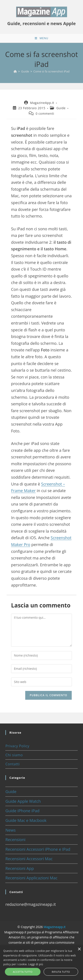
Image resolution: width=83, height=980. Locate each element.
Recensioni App (20, 868)
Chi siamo (14, 755)
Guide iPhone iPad (22, 811)
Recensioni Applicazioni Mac (31, 878)
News (10, 830)
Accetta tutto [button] (23, 972)
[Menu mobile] (41, 38)
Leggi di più (36, 964)
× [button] (79, 949)
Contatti (12, 764)
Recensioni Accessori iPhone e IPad (38, 849)
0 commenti (45, 114)
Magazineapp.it (55, 927)
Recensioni (15, 840)
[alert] (41, 963)
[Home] (15, 71)
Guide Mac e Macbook (26, 820)
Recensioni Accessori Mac (29, 859)
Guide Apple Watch (23, 801)
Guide (61, 108)
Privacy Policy (17, 746)
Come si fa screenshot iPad (51, 71)
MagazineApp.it (42, 103)
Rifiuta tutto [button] (61, 972)
